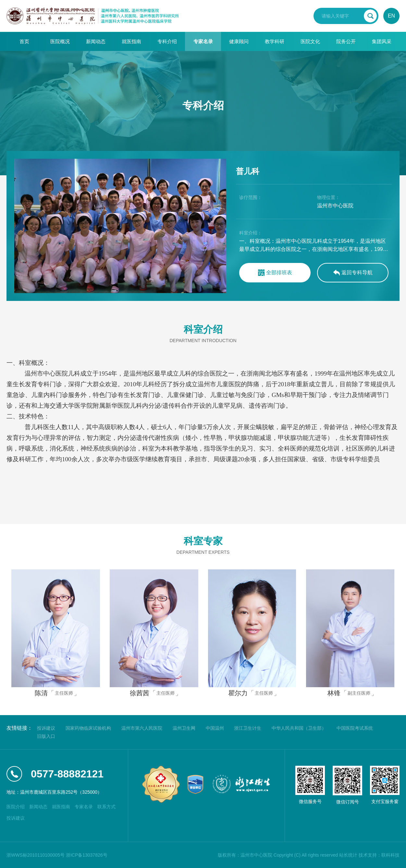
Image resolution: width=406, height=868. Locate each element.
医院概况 (60, 41)
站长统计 (348, 855)
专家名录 (203, 41)
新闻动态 (96, 41)
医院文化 (310, 41)
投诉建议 (46, 728)
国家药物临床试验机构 (88, 728)
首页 (24, 41)
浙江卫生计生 (248, 728)
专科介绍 (167, 41)
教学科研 (275, 41)
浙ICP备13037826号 (87, 855)
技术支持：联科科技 (379, 855)
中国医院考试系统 (355, 728)
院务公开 (346, 41)
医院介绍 (16, 807)
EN (391, 16)
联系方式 (106, 807)
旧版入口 (46, 736)
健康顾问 (239, 41)
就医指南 (131, 41)
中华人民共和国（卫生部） (299, 728)
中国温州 (215, 728)
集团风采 (382, 41)
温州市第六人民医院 (142, 728)
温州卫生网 (184, 728)
